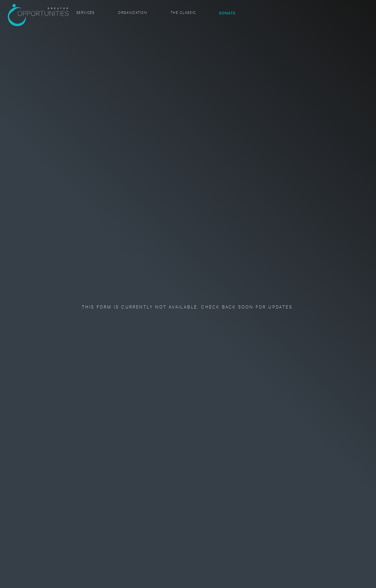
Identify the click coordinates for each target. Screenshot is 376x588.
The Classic (183, 13)
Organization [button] (133, 13)
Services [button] (85, 13)
